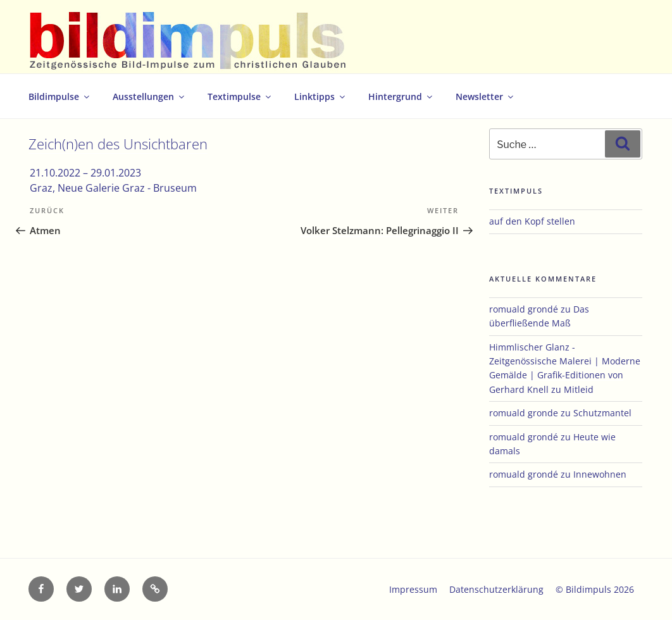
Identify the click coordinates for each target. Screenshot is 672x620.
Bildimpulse (60, 96)
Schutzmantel (602, 413)
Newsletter (485, 96)
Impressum (413, 589)
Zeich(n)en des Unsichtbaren (118, 144)
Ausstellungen (149, 96)
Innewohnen (600, 474)
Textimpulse (240, 96)
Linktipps (320, 96)
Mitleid (579, 389)
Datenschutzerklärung (496, 589)
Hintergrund (401, 96)
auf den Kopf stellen (532, 221)
